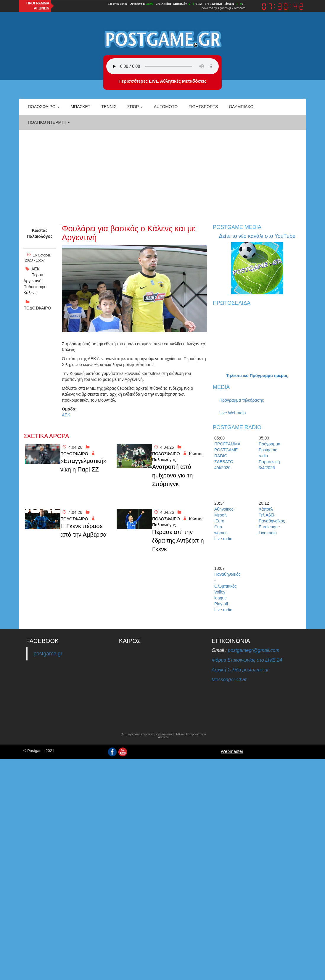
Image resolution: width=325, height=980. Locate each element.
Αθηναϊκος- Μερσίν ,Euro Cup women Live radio (225, 524)
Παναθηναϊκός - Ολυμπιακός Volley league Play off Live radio (225, 592)
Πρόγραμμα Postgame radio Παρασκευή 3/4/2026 (269, 456)
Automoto (166, 107)
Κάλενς (30, 293)
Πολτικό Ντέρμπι (49, 122)
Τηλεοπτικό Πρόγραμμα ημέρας (257, 376)
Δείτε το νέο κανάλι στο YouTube (257, 236)
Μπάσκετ (80, 107)
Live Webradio (233, 413)
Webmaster (232, 751)
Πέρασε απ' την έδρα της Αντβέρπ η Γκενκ (178, 540)
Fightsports (203, 107)
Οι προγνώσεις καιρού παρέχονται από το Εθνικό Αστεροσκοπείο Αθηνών (163, 736)
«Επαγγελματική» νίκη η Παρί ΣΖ (83, 465)
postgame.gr (48, 654)
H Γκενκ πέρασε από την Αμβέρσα (83, 530)
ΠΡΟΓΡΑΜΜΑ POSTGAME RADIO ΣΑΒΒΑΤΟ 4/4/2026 (225, 456)
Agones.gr (224, 8)
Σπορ (135, 107)
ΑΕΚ (36, 269)
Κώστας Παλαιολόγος (40, 233)
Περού (37, 275)
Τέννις (109, 107)
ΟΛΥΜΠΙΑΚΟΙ (242, 107)
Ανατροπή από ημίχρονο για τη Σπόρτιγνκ (172, 475)
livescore (240, 8)
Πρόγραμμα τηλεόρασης (242, 400)
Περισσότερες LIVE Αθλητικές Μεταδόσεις (162, 81)
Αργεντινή (32, 281)
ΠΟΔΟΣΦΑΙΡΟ (37, 308)
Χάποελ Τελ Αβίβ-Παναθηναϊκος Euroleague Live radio (269, 521)
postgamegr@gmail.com (254, 650)
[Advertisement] (162, 174)
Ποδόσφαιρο (44, 107)
